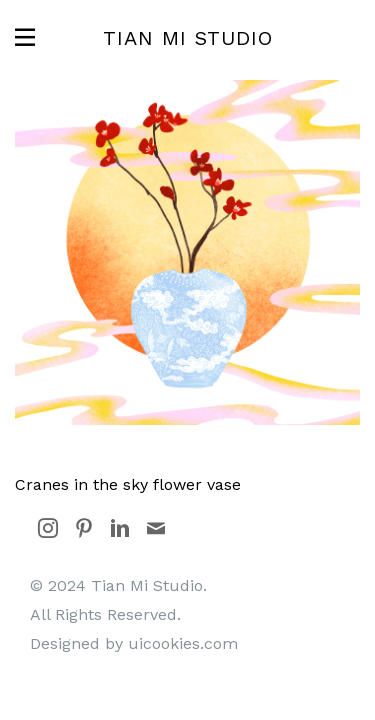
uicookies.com (183, 643)
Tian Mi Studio (188, 38)
